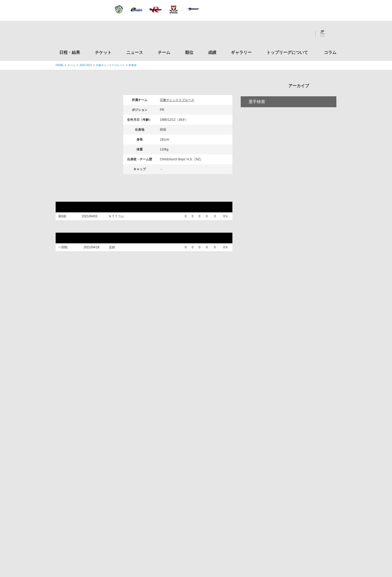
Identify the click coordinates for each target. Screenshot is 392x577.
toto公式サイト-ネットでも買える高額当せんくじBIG (293, 477)
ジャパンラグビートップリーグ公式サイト (84, 35)
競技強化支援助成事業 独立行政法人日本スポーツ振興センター (293, 497)
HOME (60, 65)
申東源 (133, 65)
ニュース (135, 52)
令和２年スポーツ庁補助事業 (293, 517)
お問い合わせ (226, 541)
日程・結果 (70, 52)
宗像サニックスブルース (110, 65)
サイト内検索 (332, 34)
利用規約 (165, 541)
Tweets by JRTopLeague (201, 351)
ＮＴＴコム (119, 218)
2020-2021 (86, 65)
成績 (212, 52)
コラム (330, 52)
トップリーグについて (287, 52)
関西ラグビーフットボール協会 (293, 398)
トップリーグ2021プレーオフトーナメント (103, 231)
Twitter (278, 34)
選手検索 (257, 123)
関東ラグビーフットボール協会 (293, 378)
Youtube (306, 34)
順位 (189, 52)
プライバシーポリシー (194, 541)
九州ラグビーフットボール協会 (293, 417)
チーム (164, 52)
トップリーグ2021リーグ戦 (87, 197)
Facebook (292, 34)
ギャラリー (241, 52)
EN (322, 36)
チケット (103, 52)
